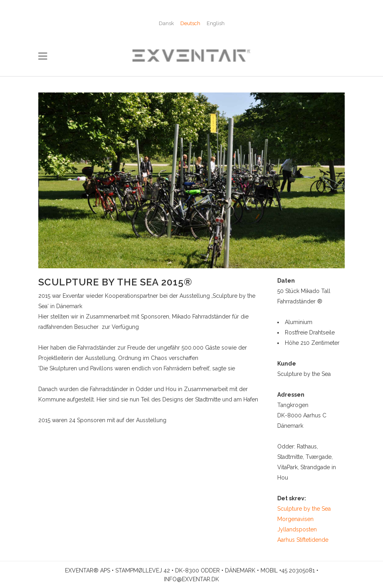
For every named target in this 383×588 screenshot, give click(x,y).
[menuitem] (166, 23)
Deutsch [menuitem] (190, 23)
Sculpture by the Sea (304, 509)
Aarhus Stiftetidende (303, 540)
